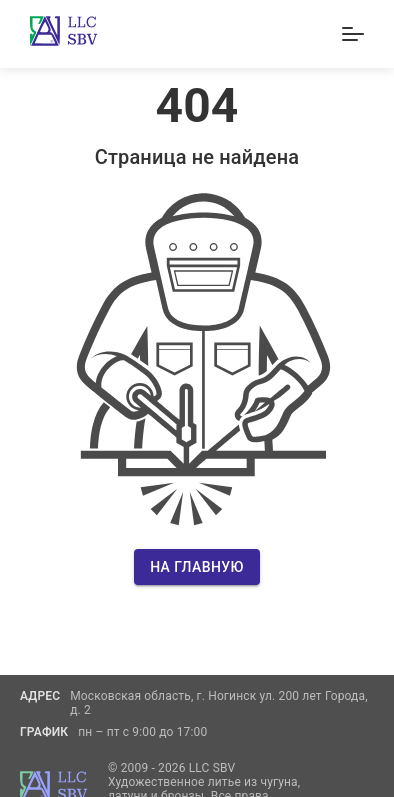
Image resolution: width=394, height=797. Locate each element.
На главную (197, 567)
